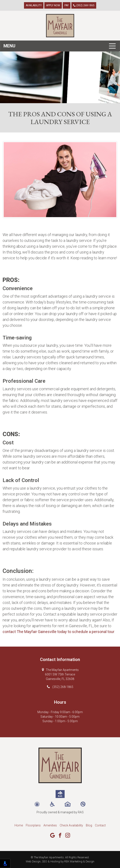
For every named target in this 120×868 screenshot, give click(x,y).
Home (19, 825)
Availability (34, 5)
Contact (100, 825)
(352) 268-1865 (84, 5)
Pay (67, 5)
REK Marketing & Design (79, 861)
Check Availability (71, 825)
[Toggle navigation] (60, 46)
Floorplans (33, 825)
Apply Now (53, 5)
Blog (89, 825)
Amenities (50, 825)
